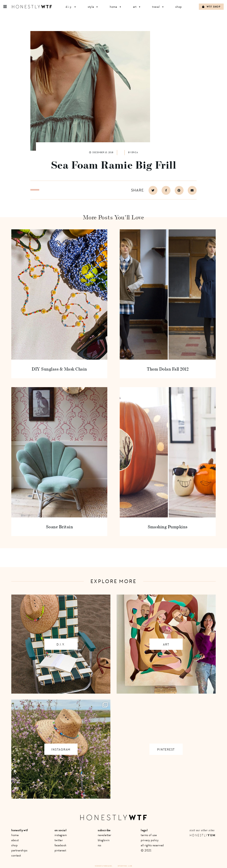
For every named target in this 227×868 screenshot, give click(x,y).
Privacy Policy (150, 840)
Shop (179, 7)
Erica (135, 152)
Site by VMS (122, 866)
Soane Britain (60, 527)
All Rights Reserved (152, 845)
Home (116, 7)
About (15, 840)
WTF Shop (211, 7)
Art (137, 7)
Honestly (203, 835)
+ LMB (130, 866)
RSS (100, 845)
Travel (158, 7)
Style (93, 7)
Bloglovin (104, 840)
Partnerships (19, 850)
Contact (16, 855)
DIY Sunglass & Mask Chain (59, 369)
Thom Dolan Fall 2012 (168, 369)
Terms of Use (149, 835)
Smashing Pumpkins (168, 527)
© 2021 (146, 850)
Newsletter (105, 835)
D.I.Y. (71, 7)
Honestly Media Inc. (104, 866)
